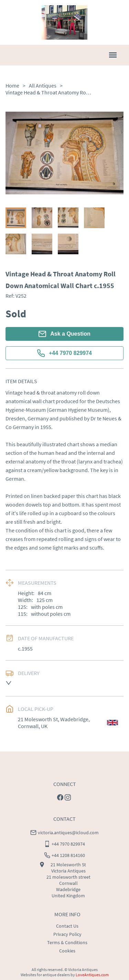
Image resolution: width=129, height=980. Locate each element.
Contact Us (67, 926)
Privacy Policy (67, 934)
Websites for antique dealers (45, 975)
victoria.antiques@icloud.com (68, 833)
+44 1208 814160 (68, 855)
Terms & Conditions (67, 942)
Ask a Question (64, 334)
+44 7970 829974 (64, 353)
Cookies (67, 951)
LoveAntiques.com (92, 975)
